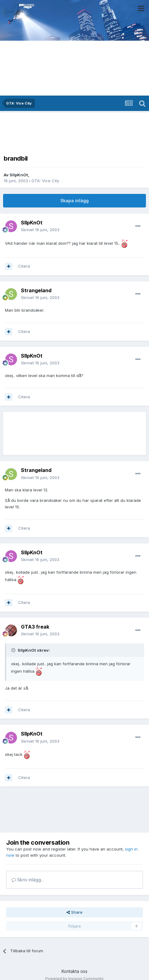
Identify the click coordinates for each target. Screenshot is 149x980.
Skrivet (40, 230)
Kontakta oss (74, 971)
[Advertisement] (74, 132)
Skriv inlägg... (28, 880)
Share (74, 912)
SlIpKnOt (19, 175)
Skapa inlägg (74, 201)
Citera (24, 266)
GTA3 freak (35, 627)
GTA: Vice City (45, 181)
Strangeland (36, 290)
